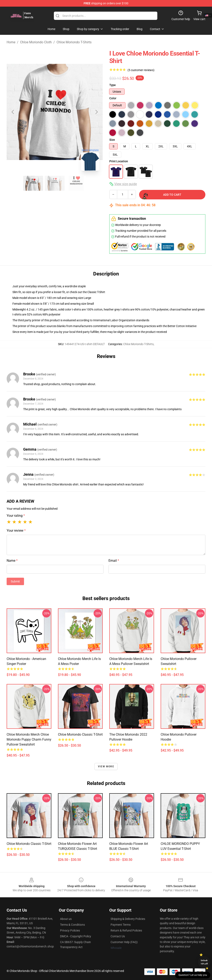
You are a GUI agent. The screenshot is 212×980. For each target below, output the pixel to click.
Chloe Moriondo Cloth (36, 42)
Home (11, 42)
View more (106, 767)
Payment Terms (121, 925)
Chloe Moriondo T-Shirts (74, 42)
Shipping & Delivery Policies (128, 919)
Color (113, 98)
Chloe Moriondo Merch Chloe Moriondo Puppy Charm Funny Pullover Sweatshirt (29, 739)
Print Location (119, 161)
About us (66, 919)
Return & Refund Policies (126, 930)
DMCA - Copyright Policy (76, 936)
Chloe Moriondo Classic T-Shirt (29, 844)
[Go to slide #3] (76, 183)
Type (113, 85)
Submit (15, 581)
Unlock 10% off (204, 962)
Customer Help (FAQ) (124, 942)
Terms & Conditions (72, 925)
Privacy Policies (70, 930)
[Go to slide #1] (33, 183)
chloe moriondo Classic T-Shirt (80, 734)
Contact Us (118, 936)
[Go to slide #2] (55, 183)
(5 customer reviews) (141, 70)
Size (112, 140)
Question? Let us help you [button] (193, 975)
